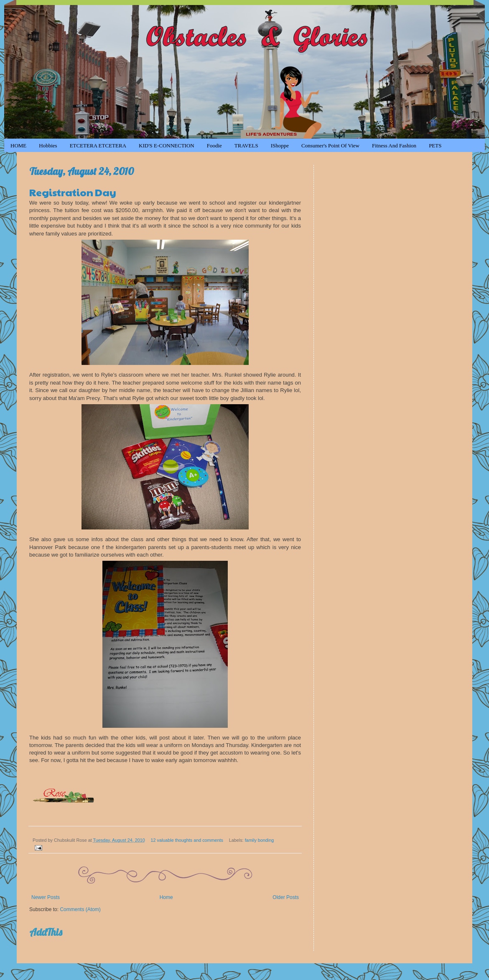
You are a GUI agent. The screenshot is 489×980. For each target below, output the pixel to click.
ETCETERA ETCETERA (98, 146)
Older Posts (286, 897)
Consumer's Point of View (330, 146)
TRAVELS (246, 146)
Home (166, 897)
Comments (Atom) (80, 909)
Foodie (214, 146)
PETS (435, 146)
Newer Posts (46, 897)
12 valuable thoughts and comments (187, 840)
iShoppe (280, 146)
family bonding (260, 840)
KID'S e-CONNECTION (167, 146)
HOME (18, 146)
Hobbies (48, 146)
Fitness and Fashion (394, 146)
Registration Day (73, 192)
